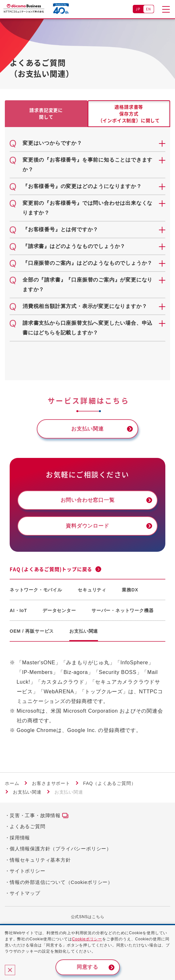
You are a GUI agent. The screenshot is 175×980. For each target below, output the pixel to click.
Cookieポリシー (87, 939)
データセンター (59, 610)
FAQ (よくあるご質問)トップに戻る (51, 569)
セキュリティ (92, 590)
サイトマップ (25, 893)
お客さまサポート (51, 783)
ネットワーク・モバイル (36, 590)
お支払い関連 (84, 631)
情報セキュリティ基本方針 (40, 860)
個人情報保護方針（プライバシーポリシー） (61, 849)
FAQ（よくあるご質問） (110, 783)
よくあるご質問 (28, 826)
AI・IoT (18, 610)
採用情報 (20, 838)
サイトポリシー (28, 871)
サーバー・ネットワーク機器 (122, 610)
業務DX (130, 590)
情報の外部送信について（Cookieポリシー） (61, 882)
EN (149, 9)
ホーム (12, 783)
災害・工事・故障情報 (35, 815)
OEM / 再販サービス (32, 631)
